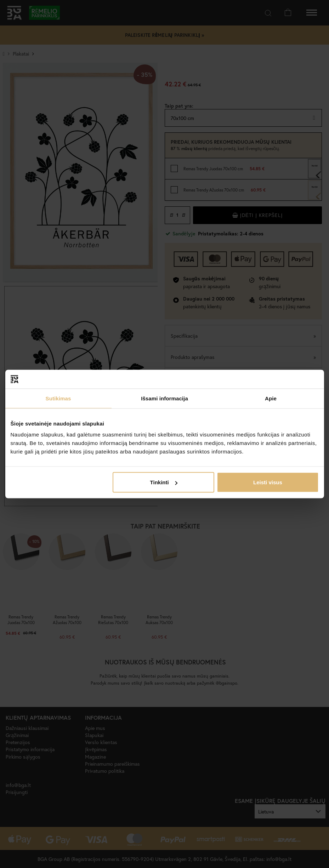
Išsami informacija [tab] (164, 398)
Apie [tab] (271, 398)
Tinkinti (164, 482)
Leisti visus (268, 482)
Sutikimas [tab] (58, 398)
